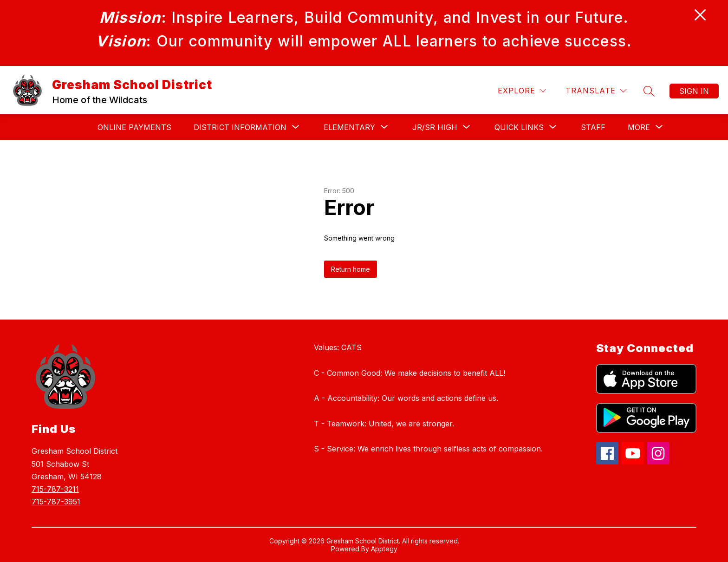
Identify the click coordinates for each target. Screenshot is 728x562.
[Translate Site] (596, 91)
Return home (351, 269)
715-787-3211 (55, 489)
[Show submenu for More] (639, 127)
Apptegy (384, 549)
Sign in (694, 91)
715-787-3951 (56, 502)
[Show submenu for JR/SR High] (435, 127)
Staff (593, 127)
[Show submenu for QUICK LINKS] (519, 127)
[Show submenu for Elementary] (349, 127)
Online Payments (134, 127)
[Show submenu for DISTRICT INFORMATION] (240, 127)
